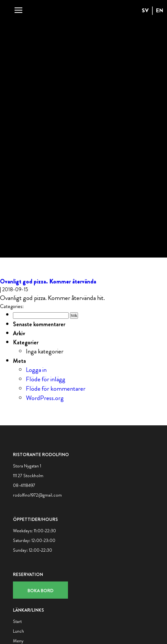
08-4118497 (24, 485)
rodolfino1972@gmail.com (37, 495)
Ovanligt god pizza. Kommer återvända (48, 281)
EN (160, 10)
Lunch (18, 631)
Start (17, 621)
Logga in (36, 370)
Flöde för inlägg (46, 379)
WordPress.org (45, 398)
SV (145, 10)
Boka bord (40, 591)
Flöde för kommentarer (56, 389)
